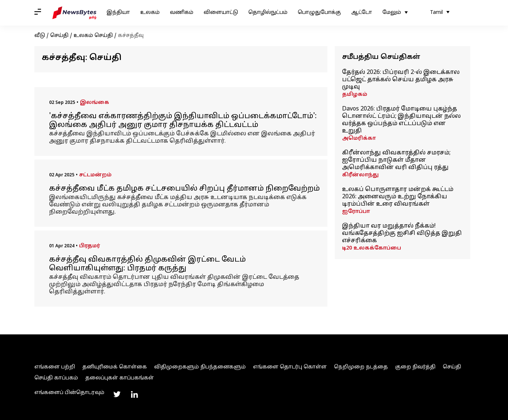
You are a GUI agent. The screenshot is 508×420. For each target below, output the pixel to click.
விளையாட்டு (221, 13)
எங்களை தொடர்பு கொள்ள (290, 367)
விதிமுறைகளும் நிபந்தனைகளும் (200, 367)
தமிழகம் (355, 95)
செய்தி (59, 36)
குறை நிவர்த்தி (415, 367)
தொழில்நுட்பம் (268, 13)
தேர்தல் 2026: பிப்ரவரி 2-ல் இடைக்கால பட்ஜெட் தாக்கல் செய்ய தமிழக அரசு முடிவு (401, 80)
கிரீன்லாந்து (360, 175)
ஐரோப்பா (356, 212)
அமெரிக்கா (359, 138)
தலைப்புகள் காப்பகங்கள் (120, 378)
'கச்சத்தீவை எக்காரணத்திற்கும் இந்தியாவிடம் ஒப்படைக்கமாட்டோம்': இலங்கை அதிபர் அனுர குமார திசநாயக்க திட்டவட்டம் (183, 121)
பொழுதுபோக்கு (319, 13)
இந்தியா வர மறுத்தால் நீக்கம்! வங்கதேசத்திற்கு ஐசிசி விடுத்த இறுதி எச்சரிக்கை (402, 233)
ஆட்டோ (362, 13)
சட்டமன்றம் (95, 175)
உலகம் (150, 13)
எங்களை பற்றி (55, 367)
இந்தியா (118, 13)
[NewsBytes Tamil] (74, 13)
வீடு (40, 36)
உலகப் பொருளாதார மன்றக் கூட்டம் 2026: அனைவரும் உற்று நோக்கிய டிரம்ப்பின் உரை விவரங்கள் (398, 197)
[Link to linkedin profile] (134, 394)
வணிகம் (182, 13)
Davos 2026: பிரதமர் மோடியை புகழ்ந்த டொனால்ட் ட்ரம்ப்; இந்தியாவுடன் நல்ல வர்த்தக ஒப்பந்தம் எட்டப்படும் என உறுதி (401, 120)
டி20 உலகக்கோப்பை (372, 248)
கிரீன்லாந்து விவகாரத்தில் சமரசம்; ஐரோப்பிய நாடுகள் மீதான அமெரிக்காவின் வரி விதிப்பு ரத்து (396, 160)
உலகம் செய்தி (93, 36)
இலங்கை (94, 103)
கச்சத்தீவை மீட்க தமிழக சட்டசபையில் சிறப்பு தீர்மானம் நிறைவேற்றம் (184, 189)
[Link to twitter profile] (117, 394)
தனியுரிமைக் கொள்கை (115, 367)
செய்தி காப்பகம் (56, 378)
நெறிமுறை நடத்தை (361, 367)
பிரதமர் (90, 246)
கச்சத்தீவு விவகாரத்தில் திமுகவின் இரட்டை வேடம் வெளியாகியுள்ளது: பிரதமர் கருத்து (147, 264)
